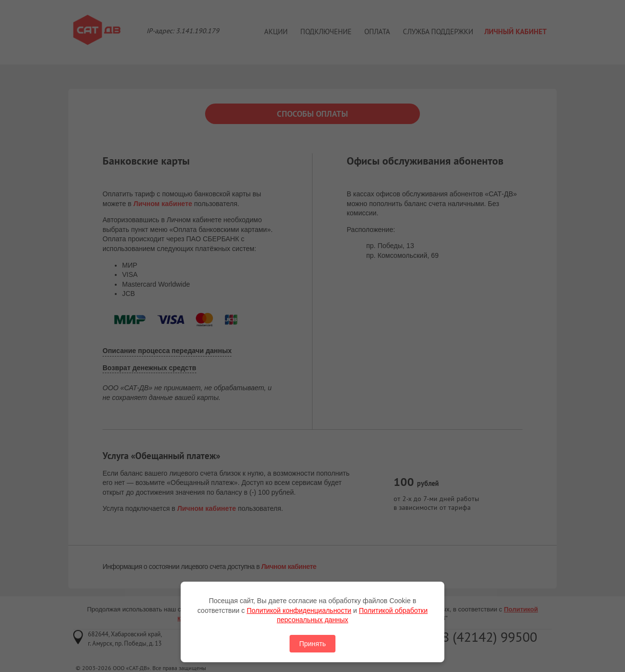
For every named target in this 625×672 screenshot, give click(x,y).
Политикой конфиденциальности (299, 610)
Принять (313, 644)
